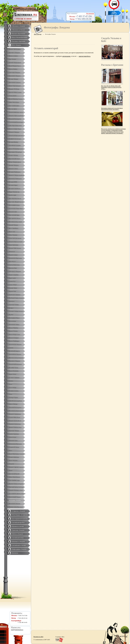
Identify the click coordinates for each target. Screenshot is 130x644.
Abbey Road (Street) (14, 477)
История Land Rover (15, 189)
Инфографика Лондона (19, 549)
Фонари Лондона (14, 165)
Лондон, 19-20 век (14, 89)
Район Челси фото (14, 102)
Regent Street (12, 374)
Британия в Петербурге (15, 152)
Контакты (15, 553)
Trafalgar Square (13, 397)
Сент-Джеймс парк (14, 480)
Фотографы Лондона (15, 500)
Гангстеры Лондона (14, 72)
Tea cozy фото (13, 109)
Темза (10, 394)
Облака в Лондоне (14, 132)
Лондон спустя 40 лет (15, 421)
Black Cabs (12, 232)
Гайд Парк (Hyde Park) (15, 126)
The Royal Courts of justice (16, 298)
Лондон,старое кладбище (16, 116)
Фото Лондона (17, 45)
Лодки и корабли (14, 275)
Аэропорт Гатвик (14, 305)
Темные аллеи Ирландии (16, 507)
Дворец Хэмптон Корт (15, 427)
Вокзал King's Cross (14, 334)
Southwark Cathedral (15, 295)
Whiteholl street (13, 441)
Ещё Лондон (12, 59)
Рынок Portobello (14, 371)
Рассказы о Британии (19, 41)
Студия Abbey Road (14, 417)
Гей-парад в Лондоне (15, 271)
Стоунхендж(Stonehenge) (16, 122)
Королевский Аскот (14, 159)
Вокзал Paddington (14, 341)
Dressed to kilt (13, 212)
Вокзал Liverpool (14, 338)
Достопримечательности (20, 519)
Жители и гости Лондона (16, 358)
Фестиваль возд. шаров (15, 222)
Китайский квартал (14, 351)
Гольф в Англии (13, 155)
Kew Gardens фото (14, 106)
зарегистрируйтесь (85, 56)
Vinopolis (11, 464)
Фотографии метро (14, 205)
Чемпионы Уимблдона (15, 179)
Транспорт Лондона (18, 530)
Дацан (11, 470)
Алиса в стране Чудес (15, 129)
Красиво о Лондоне (14, 53)
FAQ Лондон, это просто (20, 515)
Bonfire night (12, 195)
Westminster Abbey (14, 325)
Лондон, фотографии (15, 49)
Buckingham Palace (14, 318)
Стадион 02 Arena (14, 447)
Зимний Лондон (13, 225)
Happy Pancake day (14, 192)
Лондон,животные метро (16, 112)
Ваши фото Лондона (15, 76)
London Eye (12, 281)
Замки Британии (14, 245)
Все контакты (90, 13)
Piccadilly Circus (13, 368)
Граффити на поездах (15, 139)
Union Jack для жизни (15, 238)
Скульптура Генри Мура (16, 208)
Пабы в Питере (13, 404)
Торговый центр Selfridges (16, 487)
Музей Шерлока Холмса (16, 99)
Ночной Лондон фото (15, 63)
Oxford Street (12, 437)
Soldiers (11, 381)
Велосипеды (12, 321)
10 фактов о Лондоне (19, 511)
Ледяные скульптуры (15, 424)
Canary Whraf (13, 285)
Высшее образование (19, 34)
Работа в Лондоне (18, 534)
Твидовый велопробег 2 (16, 407)
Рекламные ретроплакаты (16, 411)
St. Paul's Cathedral (14, 378)
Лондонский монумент (15, 364)
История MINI (13, 182)
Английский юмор (18, 538)
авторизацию (66, 56)
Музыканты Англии (15, 504)
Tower (11, 384)
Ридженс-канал (13, 255)
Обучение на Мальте (18, 30)
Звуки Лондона (13, 460)
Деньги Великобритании (16, 149)
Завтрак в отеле (13, 169)
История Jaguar (13, 185)
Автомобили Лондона (15, 354)
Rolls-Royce (12, 262)
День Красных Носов (15, 198)
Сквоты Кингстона (14, 265)
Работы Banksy (13, 69)
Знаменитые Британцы (15, 258)
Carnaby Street (13, 288)
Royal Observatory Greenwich (17, 454)
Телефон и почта (14, 391)
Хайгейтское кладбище (15, 401)
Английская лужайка (15, 145)
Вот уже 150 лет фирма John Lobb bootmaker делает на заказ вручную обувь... (111, 87)
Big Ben (11, 315)
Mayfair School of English (16, 484)
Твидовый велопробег (15, 119)
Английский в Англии (19, 545)
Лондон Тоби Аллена (15, 248)
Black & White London (15, 92)
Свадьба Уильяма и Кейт (16, 490)
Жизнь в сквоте (13, 56)
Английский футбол (18, 523)
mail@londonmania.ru (17, 630)
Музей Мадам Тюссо (15, 66)
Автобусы (12, 301)
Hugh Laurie (12, 278)
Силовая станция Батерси (16, 311)
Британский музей (14, 474)
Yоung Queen (13, 96)
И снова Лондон (13, 79)
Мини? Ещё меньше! (15, 86)
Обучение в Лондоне (19, 26)
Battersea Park (13, 268)
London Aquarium (14, 434)
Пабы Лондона (13, 235)
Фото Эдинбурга (14, 228)
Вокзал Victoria (13, 331)
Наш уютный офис (14, 215)
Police (11, 451)
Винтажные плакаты (15, 82)
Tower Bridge (13, 388)
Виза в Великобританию (20, 37)
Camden (11, 348)
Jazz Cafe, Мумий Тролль (16, 202)
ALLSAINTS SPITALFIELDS (17, 494)
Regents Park (12, 291)
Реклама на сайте (38, 637)
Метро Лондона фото (15, 162)
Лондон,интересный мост (16, 135)
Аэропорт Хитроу (14, 431)
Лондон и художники (15, 414)
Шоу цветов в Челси (15, 218)
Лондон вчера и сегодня (16, 242)
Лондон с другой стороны (16, 467)
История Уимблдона (15, 172)
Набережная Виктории (15, 444)
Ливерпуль (12, 252)
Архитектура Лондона (15, 344)
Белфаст (11, 308)
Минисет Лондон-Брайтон (16, 175)
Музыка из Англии (18, 526)
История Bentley (13, 142)
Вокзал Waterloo (13, 328)
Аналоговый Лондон (15, 497)
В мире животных (14, 457)
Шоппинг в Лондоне (18, 542)
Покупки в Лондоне (14, 361)
